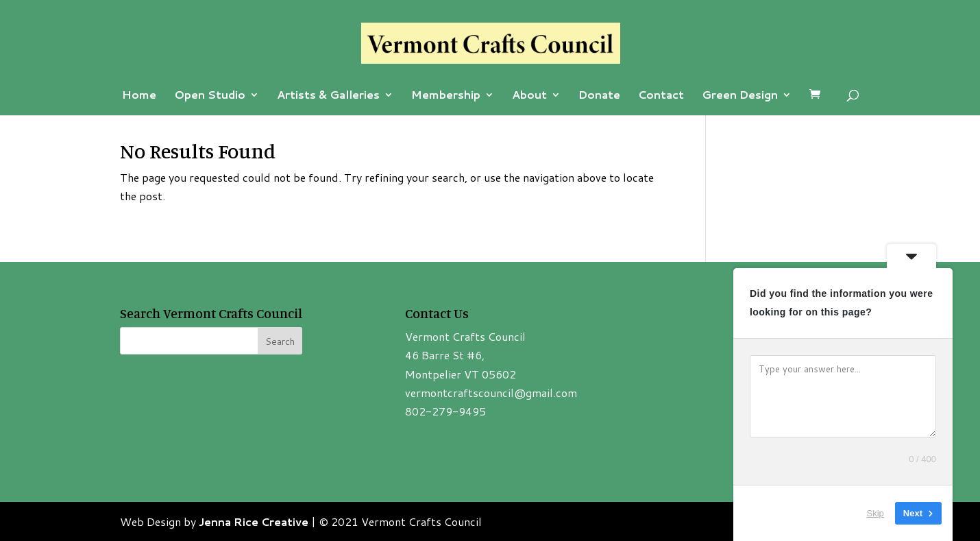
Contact (661, 96)
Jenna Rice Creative (254, 521)
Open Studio (210, 96)
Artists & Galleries (328, 96)
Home (139, 96)
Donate (599, 96)
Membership (446, 96)
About (529, 96)
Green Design (740, 96)
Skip (875, 513)
